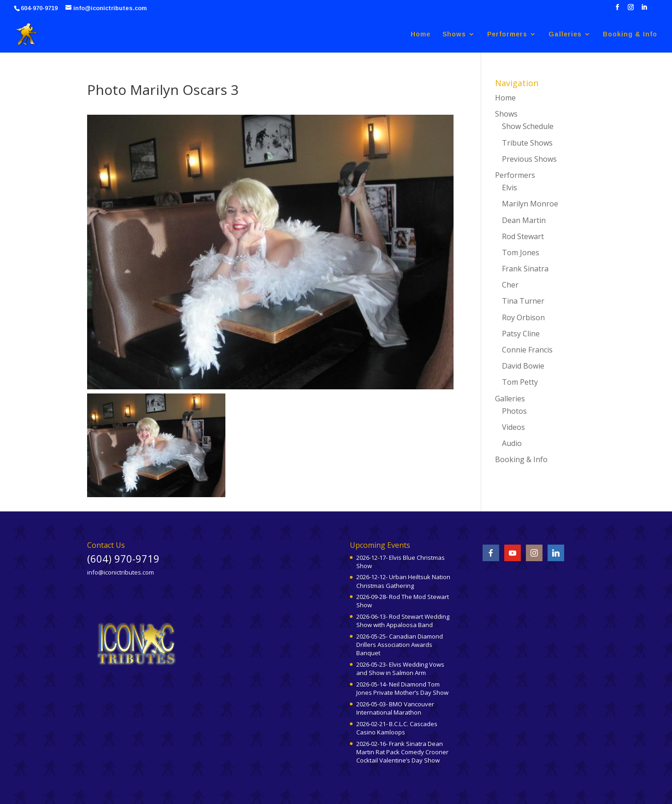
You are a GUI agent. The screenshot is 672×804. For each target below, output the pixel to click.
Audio (512, 443)
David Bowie (523, 366)
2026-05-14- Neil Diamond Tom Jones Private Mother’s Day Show (402, 688)
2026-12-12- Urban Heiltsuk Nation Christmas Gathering (403, 581)
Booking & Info (630, 34)
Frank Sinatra (525, 269)
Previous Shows (529, 159)
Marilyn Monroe (530, 204)
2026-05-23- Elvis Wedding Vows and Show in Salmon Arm (400, 669)
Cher (510, 285)
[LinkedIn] (644, 10)
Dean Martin (524, 220)
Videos (513, 427)
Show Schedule (528, 126)
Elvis (510, 188)
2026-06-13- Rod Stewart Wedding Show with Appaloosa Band (403, 621)
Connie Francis (527, 350)
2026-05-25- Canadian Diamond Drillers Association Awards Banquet (400, 645)
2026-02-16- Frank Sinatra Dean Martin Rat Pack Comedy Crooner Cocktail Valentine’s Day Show (402, 752)
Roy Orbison (523, 317)
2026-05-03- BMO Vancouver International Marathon (395, 708)
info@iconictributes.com (121, 572)
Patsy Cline (521, 334)
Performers (507, 34)
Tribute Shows (527, 143)
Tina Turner (523, 301)
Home (421, 34)
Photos (514, 411)
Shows (454, 34)
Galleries (565, 34)
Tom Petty (520, 382)
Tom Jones (521, 252)
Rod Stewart (523, 236)
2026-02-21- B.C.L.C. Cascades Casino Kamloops (397, 728)
